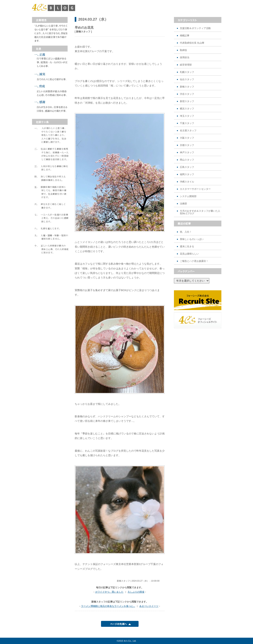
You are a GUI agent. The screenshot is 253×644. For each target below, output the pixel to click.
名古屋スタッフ (188, 131)
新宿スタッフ (187, 101)
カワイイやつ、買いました (109, 592)
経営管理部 (186, 65)
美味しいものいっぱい (192, 239)
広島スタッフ (187, 167)
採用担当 (185, 58)
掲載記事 (185, 36)
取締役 (183, 50)
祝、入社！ (186, 232)
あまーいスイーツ (149, 606)
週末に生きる (187, 247)
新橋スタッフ (187, 87)
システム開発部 (188, 196)
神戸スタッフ (187, 153)
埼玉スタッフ (187, 116)
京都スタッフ (187, 145)
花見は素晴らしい (189, 254)
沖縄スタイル (187, 182)
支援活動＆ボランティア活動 (195, 28)
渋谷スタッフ (187, 94)
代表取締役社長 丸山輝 (192, 43)
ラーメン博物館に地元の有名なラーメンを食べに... (108, 606)
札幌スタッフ (187, 72)
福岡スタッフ (187, 174)
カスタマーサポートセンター (195, 189)
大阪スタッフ (187, 138)
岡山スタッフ (187, 160)
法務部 (183, 204)
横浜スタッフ (187, 109)
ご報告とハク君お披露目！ (194, 261)
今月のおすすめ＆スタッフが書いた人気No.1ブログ (200, 212)
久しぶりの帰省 (136, 592)
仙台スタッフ (187, 79)
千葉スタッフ (187, 123)
